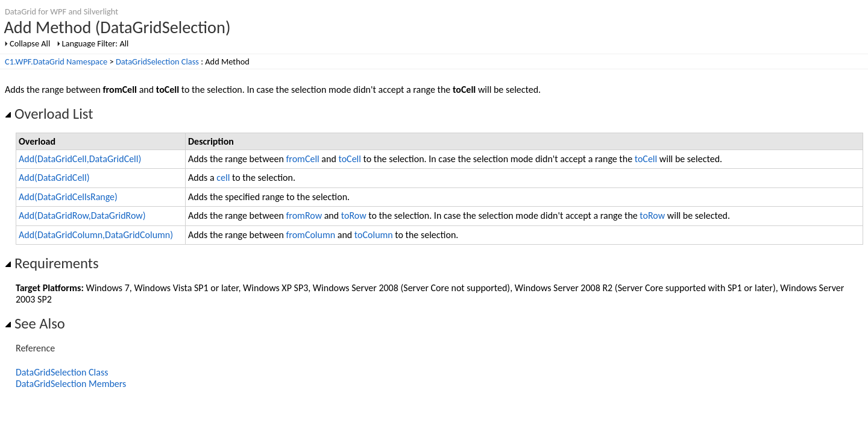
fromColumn (310, 235)
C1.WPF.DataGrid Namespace (56, 61)
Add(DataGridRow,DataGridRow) (82, 215)
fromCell (302, 159)
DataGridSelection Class (157, 61)
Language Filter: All (96, 43)
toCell (349, 159)
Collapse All (30, 43)
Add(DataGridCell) (54, 178)
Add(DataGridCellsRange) (68, 197)
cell (223, 178)
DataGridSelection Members (71, 384)
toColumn (374, 235)
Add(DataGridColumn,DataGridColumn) (96, 235)
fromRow (304, 215)
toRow (354, 215)
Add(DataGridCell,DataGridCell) (80, 159)
